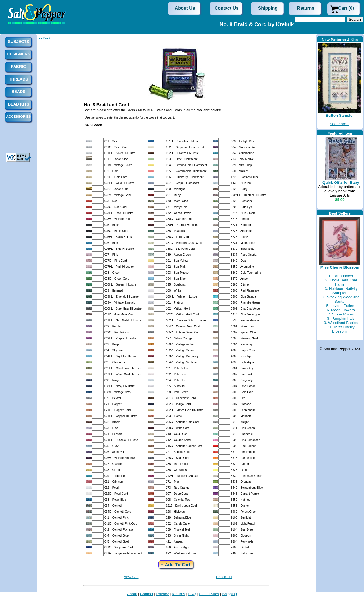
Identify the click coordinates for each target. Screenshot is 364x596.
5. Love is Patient (341, 306)
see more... (340, 124)
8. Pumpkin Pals (341, 318)
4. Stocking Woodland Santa (341, 299)
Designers (18, 54)
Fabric (18, 67)
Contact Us (227, 8)
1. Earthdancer (341, 276)
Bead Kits (18, 104)
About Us (185, 8)
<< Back (45, 38)
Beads (18, 92)
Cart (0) (346, 8)
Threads (18, 79)
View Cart (131, 577)
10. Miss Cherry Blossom (341, 329)
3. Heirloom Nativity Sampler (341, 291)
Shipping (268, 8)
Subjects (19, 42)
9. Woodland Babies (341, 323)
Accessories (18, 117)
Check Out (224, 577)
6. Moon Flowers (341, 310)
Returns (306, 8)
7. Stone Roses (341, 314)
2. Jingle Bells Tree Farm (341, 282)
